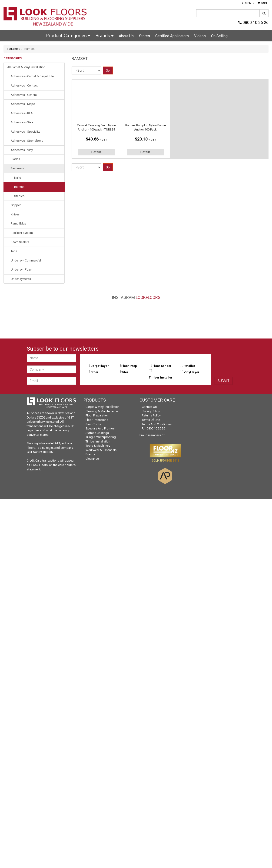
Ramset (19, 187)
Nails (18, 178)
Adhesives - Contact (24, 85)
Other (95, 372)
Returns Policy (151, 415)
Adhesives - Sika (22, 122)
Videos (200, 36)
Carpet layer (100, 366)
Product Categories (68, 36)
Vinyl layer (192, 372)
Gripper (16, 205)
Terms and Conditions (157, 424)
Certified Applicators (172, 36)
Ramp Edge (18, 223)
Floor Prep (129, 366)
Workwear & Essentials (101, 450)
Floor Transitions (97, 420)
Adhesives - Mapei (23, 104)
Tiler (125, 372)
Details (96, 152)
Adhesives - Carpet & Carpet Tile (32, 76)
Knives (15, 214)
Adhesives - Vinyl (22, 150)
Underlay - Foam (22, 270)
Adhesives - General (24, 95)
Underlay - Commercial (26, 260)
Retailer (189, 366)
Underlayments (21, 279)
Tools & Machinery (98, 446)
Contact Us (149, 407)
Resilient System (22, 233)
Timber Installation (98, 441)
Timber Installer (161, 377)
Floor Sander (162, 366)
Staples (19, 196)
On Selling (219, 36)
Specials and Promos (100, 428)
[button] (248, 3)
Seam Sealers (20, 242)
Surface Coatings (97, 433)
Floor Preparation (97, 415)
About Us (126, 36)
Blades (15, 159)
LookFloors (148, 297)
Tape (14, 251)
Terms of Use (151, 420)
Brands (104, 36)
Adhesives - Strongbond (27, 141)
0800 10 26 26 (253, 22)
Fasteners (14, 49)
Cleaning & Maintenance (102, 411)
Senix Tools (93, 424)
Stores (144, 36)
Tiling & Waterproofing (101, 437)
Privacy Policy (151, 411)
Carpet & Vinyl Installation (103, 407)
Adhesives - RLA (22, 113)
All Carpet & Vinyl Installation (26, 67)
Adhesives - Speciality (25, 132)
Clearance (92, 459)
